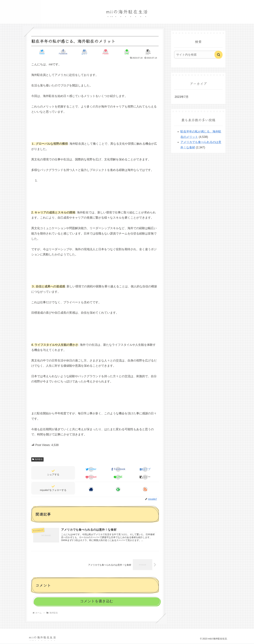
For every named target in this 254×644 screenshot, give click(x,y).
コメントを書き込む (97, 602)
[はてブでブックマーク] (84, 52)
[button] (148, 52)
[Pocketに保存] (106, 52)
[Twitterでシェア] (42, 52)
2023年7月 (182, 97)
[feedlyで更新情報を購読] (118, 489)
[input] (196, 55)
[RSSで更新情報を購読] (145, 489)
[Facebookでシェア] (63, 52)
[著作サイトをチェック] (91, 489)
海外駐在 (37, 459)
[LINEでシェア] (127, 52)
